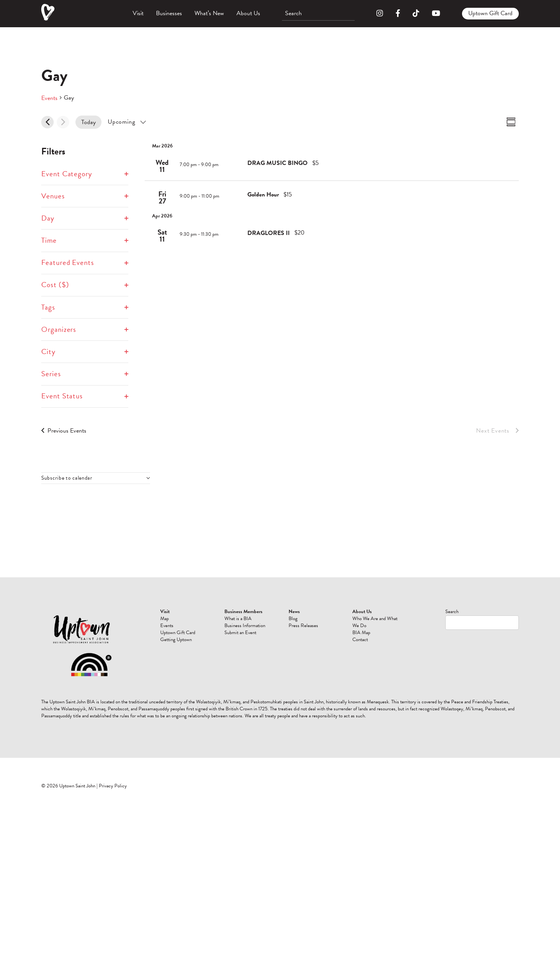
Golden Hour (263, 195)
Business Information (245, 626)
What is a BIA (238, 619)
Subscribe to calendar (67, 478)
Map (164, 619)
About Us (248, 13)
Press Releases (303, 626)
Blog (293, 619)
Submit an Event (240, 633)
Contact (360, 640)
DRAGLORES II (269, 233)
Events (49, 98)
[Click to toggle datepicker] (126, 122)
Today (88, 122)
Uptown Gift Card (490, 13)
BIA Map (361, 633)
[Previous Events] (47, 122)
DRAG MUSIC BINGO (277, 163)
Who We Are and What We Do (375, 622)
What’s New (209, 13)
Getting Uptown (176, 640)
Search (452, 612)
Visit (138, 13)
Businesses (169, 13)
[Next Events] (63, 122)
